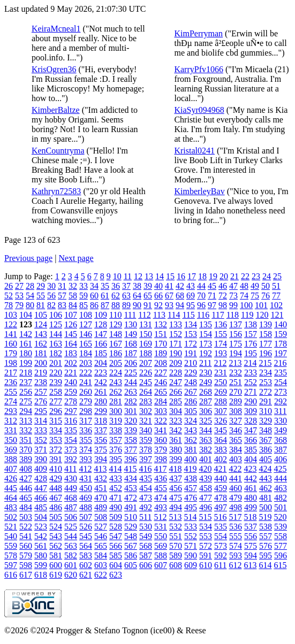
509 (116, 517)
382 (206, 450)
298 (86, 411)
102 (276, 305)
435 (146, 478)
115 (188, 315)
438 (191, 478)
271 (251, 392)
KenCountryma (58, 151)
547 (116, 536)
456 (176, 488)
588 (161, 555)
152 (176, 334)
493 (161, 507)
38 (137, 286)
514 (190, 517)
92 (158, 305)
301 (131, 411)
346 (236, 430)
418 (175, 469)
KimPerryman (198, 33)
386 (266, 450)
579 (26, 555)
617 (26, 575)
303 (161, 411)
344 (206, 430)
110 (115, 315)
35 (105, 286)
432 (101, 478)
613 (250, 565)
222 (86, 373)
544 (71, 536)
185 (101, 353)
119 (247, 315)
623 (116, 575)
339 (131, 430)
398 (161, 459)
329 (266, 421)
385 (251, 450)
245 (146, 382)
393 (86, 459)
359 (146, 440)
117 (218, 315)
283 (146, 401)
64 (137, 296)
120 (262, 315)
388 (11, 459)
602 (86, 565)
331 (11, 430)
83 (62, 305)
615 (280, 565)
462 (266, 488)
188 (146, 353)
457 (191, 488)
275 (26, 401)
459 (221, 488)
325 (206, 421)
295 (41, 411)
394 (101, 459)
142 (26, 334)
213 (235, 363)
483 (11, 507)
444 (281, 478)
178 (281, 344)
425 (280, 469)
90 (137, 305)
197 (281, 353)
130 (131, 324)
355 (86, 440)
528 (116, 527)
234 (266, 373)
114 (174, 315)
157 (251, 334)
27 (19, 286)
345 (221, 430)
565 (101, 546)
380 (176, 450)
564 (86, 546)
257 (41, 392)
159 (281, 334)
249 (206, 382)
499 (251, 507)
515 (205, 517)
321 (146, 421)
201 (56, 363)
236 (11, 382)
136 (221, 324)
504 (41, 517)
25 (277, 276)
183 (71, 353)
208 (161, 363)
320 (131, 421)
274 (11, 401)
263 (131, 392)
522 (26, 527)
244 (131, 382)
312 (11, 421)
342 (176, 430)
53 (19, 296)
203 (86, 363)
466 (41, 498)
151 (161, 334)
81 (41, 305)
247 (176, 382)
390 (41, 459)
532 (176, 527)
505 (56, 517)
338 (116, 430)
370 (26, 450)
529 (131, 527)
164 (71, 344)
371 (41, 450)
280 (101, 401)
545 (86, 536)
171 (176, 344)
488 (86, 507)
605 (131, 565)
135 (206, 324)
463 (281, 488)
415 (130, 469)
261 (101, 392)
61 (105, 296)
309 (251, 411)
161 (26, 344)
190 (176, 353)
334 (56, 430)
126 (71, 324)
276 (41, 401)
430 (71, 478)
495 (191, 507)
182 (56, 353)
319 (116, 421)
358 (131, 440)
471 (116, 498)
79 (19, 305)
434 (131, 478)
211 (205, 363)
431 (86, 478)
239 (56, 382)
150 (146, 334)
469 (86, 498)
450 (86, 488)
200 (41, 363)
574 (236, 546)
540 (11, 536)
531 (161, 527)
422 (235, 469)
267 (191, 392)
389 (26, 459)
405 (266, 459)
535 (221, 527)
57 (62, 296)
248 (191, 382)
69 (191, 296)
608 (176, 565)
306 (206, 411)
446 (26, 488)
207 (146, 363)
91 (148, 305)
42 (180, 286)
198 (11, 363)
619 (56, 575)
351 (26, 440)
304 (176, 411)
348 (266, 430)
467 (56, 498)
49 (255, 286)
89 (126, 305)
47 (233, 286)
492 (146, 507)
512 (160, 517)
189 (161, 353)
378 (146, 450)
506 (71, 517)
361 (176, 440)
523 (41, 527)
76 (266, 296)
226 (146, 373)
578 (11, 555)
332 (26, 430)
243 (116, 382)
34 (94, 286)
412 (85, 469)
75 (255, 296)
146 (86, 334)
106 (56, 315)
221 (71, 373)
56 (51, 296)
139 (266, 324)
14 (160, 276)
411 (70, 469)
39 (148, 286)
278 (71, 401)
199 (26, 363)
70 (201, 296)
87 (105, 305)
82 (51, 305)
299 (101, 411)
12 (138, 276)
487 (71, 507)
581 (56, 555)
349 (281, 430)
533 (191, 527)
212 (220, 363)
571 (191, 546)
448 (56, 488)
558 (281, 536)
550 (161, 536)
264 (146, 392)
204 (101, 363)
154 (206, 334)
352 (41, 440)
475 (176, 498)
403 (236, 459)
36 (116, 286)
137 (236, 324)
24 (267, 276)
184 (86, 353)
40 (158, 286)
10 (117, 276)
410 (56, 469)
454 (146, 488)
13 (149, 276)
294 (26, 411)
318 (101, 421)
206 (131, 363)
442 (251, 478)
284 (161, 401)
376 (116, 450)
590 (191, 555)
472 (131, 498)
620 (71, 575)
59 (84, 296)
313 (26, 421)
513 (175, 517)
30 (51, 286)
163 (56, 344)
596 (281, 555)
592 (221, 555)
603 (101, 565)
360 (161, 440)
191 (191, 353)
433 (116, 478)
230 (206, 373)
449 (71, 488)
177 (266, 344)
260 (86, 392)
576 (266, 546)
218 (26, 373)
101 (261, 305)
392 (71, 459)
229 (191, 373)
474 (161, 498)
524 (56, 527)
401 (206, 459)
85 (84, 305)
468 (71, 498)
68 (180, 296)
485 (41, 507)
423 (250, 469)
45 (212, 286)
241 (86, 382)
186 (116, 353)
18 (202, 276)
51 (276, 286)
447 (41, 488)
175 (236, 344)
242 (101, 382)
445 (11, 488)
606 (146, 565)
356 (101, 440)
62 (116, 296)
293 (11, 411)
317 (86, 421)
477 (206, 498)
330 (281, 421)
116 (203, 315)
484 (26, 507)
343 (191, 430)
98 (223, 305)
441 (236, 478)
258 (56, 392)
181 (41, 353)
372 (56, 450)
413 (100, 469)
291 (266, 401)
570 (176, 546)
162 (41, 344)
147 (101, 334)
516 (220, 517)
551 (176, 536)
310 (266, 411)
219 (41, 373)
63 (126, 296)
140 (281, 324)
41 (169, 286)
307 (221, 411)
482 (281, 498)
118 (233, 315)
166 (101, 344)
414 (115, 469)
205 (116, 363)
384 (236, 450)
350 (11, 440)
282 (131, 401)
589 (176, 555)
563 (71, 546)
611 (220, 565)
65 (148, 296)
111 (130, 315)
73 (233, 296)
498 (236, 507)
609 (191, 565)
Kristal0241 (194, 151)
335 (71, 430)
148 (116, 334)
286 (191, 401)
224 (116, 373)
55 (41, 296)
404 (251, 459)
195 (251, 353)
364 (221, 440)
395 (116, 459)
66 (158, 296)
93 (169, 305)
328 (251, 421)
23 (256, 276)
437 (176, 478)
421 (220, 469)
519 (265, 517)
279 (86, 401)
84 (73, 305)
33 (84, 286)
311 (280, 411)
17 (192, 276)
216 (280, 363)
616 (11, 575)
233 (251, 373)
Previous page (28, 258)
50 (266, 286)
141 (11, 334)
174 (221, 344)
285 (176, 401)
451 (101, 488)
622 (101, 575)
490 (116, 507)
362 (191, 440)
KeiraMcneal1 (56, 29)
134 (191, 324)
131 (146, 324)
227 (161, 373)
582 (71, 555)
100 (246, 305)
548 (131, 536)
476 (191, 498)
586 (131, 555)
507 (86, 517)
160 (11, 344)
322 (161, 421)
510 (131, 517)
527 (101, 527)
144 (56, 334)
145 (71, 334)
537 (251, 527)
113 (159, 315)
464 (11, 498)
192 (206, 353)
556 (251, 536)
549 (146, 536)
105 (41, 315)
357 (116, 440)
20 (224, 276)
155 (221, 334)
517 (235, 517)
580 (41, 555)
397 (146, 459)
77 (276, 296)
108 (86, 315)
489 (101, 507)
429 (56, 478)
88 (116, 305)
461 (251, 488)
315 (56, 421)
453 (131, 488)
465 (26, 498)
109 (101, 315)
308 (236, 411)
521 (11, 527)
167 (116, 344)
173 (206, 344)
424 (265, 469)
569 (161, 546)
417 (160, 469)
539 (281, 527)
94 (180, 305)
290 (251, 401)
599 (41, 565)
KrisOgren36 (54, 69)
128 (101, 324)
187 (131, 353)
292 (281, 401)
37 (126, 286)
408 (26, 469)
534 (206, 527)
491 (131, 507)
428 (41, 478)
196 (266, 353)
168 (131, 344)
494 (176, 507)
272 (266, 392)
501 (281, 507)
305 (191, 411)
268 (206, 392)
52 (9, 296)
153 (191, 334)
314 (41, 421)
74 (244, 296)
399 (176, 459)
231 (221, 373)
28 (30, 286)
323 (176, 421)
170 (161, 344)
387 (281, 450)
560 (26, 546)
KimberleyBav (199, 191)
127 (86, 324)
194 (236, 353)
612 (235, 565)
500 (266, 507)
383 (221, 450)
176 (251, 344)
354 (71, 440)
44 (201, 286)
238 (41, 382)
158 (266, 334)
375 (101, 450)
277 (56, 401)
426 (11, 478)
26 (9, 286)
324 (191, 421)
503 (26, 517)
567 (131, 546)
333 (41, 430)
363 (206, 440)
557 (266, 536)
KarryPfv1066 (199, 69)
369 (11, 450)
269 (221, 392)
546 (101, 536)
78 (9, 305)
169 (146, 344)
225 (131, 373)
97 (212, 305)
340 (146, 430)
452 (116, 488)
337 (101, 430)
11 (128, 276)
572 (206, 546)
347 (251, 430)
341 (161, 430)
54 (30, 296)
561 (41, 546)
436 (161, 478)
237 (26, 382)
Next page (76, 258)
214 (250, 363)
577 (281, 546)
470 (101, 498)
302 (146, 411)
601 (71, 565)
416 (145, 469)
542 (41, 536)
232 (236, 373)
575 (251, 546)
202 (71, 363)
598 (26, 565)
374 (86, 450)
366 (251, 440)
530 (146, 527)
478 (221, 498)
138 (251, 324)
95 (191, 305)
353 (56, 440)
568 (146, 546)
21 (235, 276)
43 (191, 286)
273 (281, 392)
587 (146, 555)
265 (161, 392)
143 (41, 334)
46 (223, 286)
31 (62, 286)
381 (191, 450)
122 (11, 324)
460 (236, 488)
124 (41, 324)
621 (86, 575)
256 (26, 392)
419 (190, 469)
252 (251, 382)
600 (56, 565)
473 (146, 498)
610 (206, 565)
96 (201, 305)
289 (236, 401)
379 (161, 450)
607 (161, 565)
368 (281, 440)
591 (206, 555)
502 (11, 517)
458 (206, 488)
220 (56, 373)
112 (144, 315)
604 (116, 565)
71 (212, 296)
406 (281, 459)
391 (56, 459)
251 (236, 382)
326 (221, 421)
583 (86, 555)
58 (73, 296)
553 (206, 536)
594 (251, 555)
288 (221, 401)
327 (236, 421)
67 (169, 296)
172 (191, 344)
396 (131, 459)
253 (266, 382)
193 (221, 353)
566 (116, 546)
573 (221, 546)
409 (41, 469)
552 (191, 536)
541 (26, 536)
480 (251, 498)
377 (131, 450)
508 (101, 517)
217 (11, 373)
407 (11, 469)
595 (266, 555)
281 (116, 401)
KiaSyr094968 (199, 110)
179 (11, 353)
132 (161, 324)
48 (244, 286)
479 (236, 498)
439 (206, 478)
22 (245, 276)
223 (101, 373)
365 (236, 440)
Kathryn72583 (56, 191)
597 (11, 565)
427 (26, 478)
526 (86, 527)
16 (181, 276)
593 (236, 555)
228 (176, 373)
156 (236, 334)
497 (221, 507)
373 (71, 450)
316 (71, 421)
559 (11, 546)
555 (236, 536)
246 (161, 382)
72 (223, 296)
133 (176, 324)
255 (11, 392)
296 (56, 411)
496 (206, 507)
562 (56, 546)
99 (233, 305)
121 (277, 315)
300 (116, 411)
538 (266, 527)
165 (86, 344)
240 (71, 382)
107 (71, 315)
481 (266, 498)
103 (11, 315)
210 (191, 363)
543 (56, 536)
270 (236, 392)
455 (161, 488)
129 (116, 324)
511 (145, 517)
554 (221, 536)
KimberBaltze (56, 110)
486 (56, 507)
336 (86, 430)
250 (221, 382)
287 (206, 401)
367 (266, 440)
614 (265, 565)
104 (26, 315)
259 (71, 392)
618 (41, 575)
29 (41, 286)
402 (221, 459)
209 (176, 363)
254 (281, 382)
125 (56, 324)
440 (221, 478)
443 (266, 478)
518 (250, 517)
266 (176, 392)
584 (101, 555)
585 (116, 555)
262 (116, 392)
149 (131, 334)
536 (236, 527)
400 (191, 459)
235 (281, 373)
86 (94, 305)
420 (205, 469)
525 (71, 527)
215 (265, 363)
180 (26, 353)
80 (30, 305)
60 (94, 296)
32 (73, 286)
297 (71, 411)
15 (170, 276)
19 (213, 276)
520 (280, 517)
